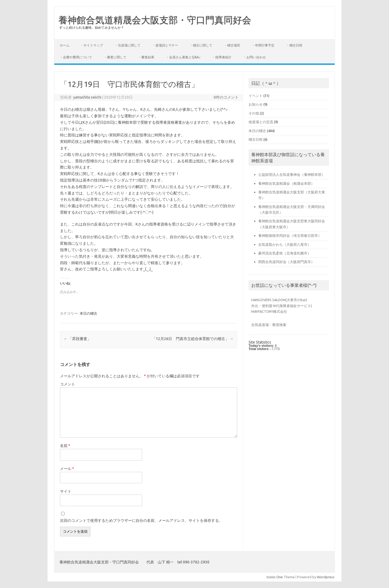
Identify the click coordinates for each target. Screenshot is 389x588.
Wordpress (326, 577)
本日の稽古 (88, 313)
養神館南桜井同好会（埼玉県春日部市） (290, 236)
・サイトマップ (92, 45)
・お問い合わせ (254, 57)
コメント (68, 384)
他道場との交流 (261, 122)
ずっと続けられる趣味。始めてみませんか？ (92, 27)
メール (67, 469)
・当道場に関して (128, 45)
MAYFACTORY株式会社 (269, 311)
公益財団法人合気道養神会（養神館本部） (292, 174)
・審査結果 (146, 57)
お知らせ (256, 104)
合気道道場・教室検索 (269, 325)
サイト (66, 491)
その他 (254, 113)
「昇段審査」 (77, 339)
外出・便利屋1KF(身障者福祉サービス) (282, 306)
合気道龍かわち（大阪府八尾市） (285, 244)
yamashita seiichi (87, 97)
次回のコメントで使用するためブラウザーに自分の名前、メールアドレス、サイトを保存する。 (141, 520)
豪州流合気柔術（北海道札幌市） (285, 253)
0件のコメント (226, 97)
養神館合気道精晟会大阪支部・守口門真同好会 (155, 20)
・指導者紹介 (222, 57)
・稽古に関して (201, 45)
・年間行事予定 (263, 45)
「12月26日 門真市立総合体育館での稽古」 (193, 339)
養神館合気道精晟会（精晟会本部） (286, 183)
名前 (65, 446)
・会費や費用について (76, 57)
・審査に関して (115, 57)
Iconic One (275, 577)
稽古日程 (256, 139)
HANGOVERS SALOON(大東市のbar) (279, 300)
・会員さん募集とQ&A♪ (183, 57)
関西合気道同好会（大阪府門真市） (286, 262)
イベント (256, 96)
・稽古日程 (294, 45)
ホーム (65, 45)
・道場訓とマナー (165, 45)
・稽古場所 (232, 45)
